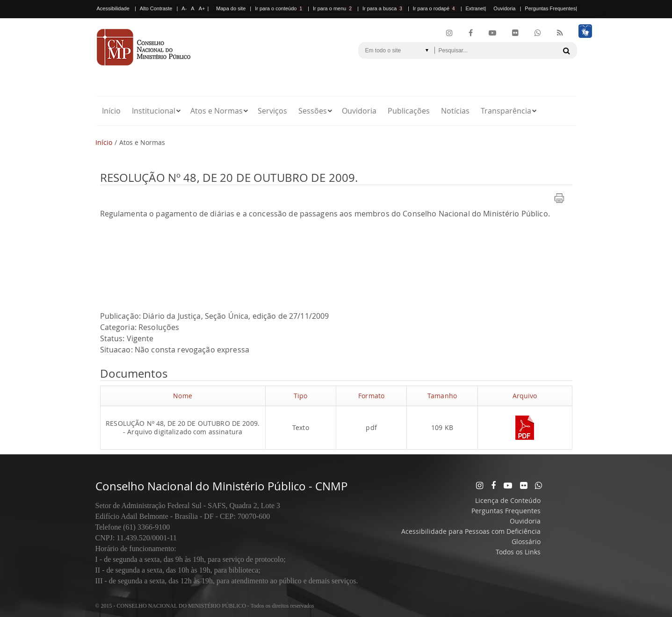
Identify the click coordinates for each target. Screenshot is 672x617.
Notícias (455, 111)
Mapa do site (231, 8)
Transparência (506, 111)
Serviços (272, 111)
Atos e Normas (217, 111)
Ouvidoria (504, 8)
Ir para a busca (383, 8)
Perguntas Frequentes (550, 8)
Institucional (154, 111)
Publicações (409, 111)
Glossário (526, 542)
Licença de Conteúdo (508, 500)
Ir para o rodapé (435, 8)
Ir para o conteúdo (279, 8)
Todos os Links (518, 552)
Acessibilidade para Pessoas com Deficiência (471, 531)
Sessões (313, 111)
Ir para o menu (333, 8)
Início (111, 111)
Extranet (475, 8)
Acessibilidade (113, 8)
